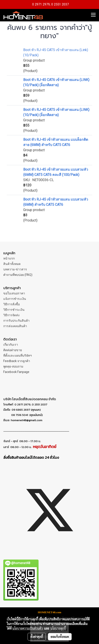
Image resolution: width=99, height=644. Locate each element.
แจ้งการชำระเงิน (15, 299)
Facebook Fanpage (16, 372)
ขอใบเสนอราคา (14, 293)
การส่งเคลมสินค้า (15, 326)
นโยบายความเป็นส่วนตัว (27, 628)
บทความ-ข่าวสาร (15, 269)
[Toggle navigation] (93, 15)
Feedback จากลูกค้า (17, 361)
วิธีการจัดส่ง (11, 315)
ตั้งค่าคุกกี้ (37, 637)
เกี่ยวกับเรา (11, 345)
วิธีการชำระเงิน (14, 310)
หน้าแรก (9, 258)
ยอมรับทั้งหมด (60, 637)
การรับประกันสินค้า (16, 321)
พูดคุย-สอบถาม (13, 366)
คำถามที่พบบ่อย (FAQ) (18, 275)
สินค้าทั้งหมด (12, 264)
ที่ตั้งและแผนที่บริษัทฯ (18, 355)
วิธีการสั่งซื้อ (11, 304)
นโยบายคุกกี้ (58, 628)
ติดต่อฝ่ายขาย (13, 350)
